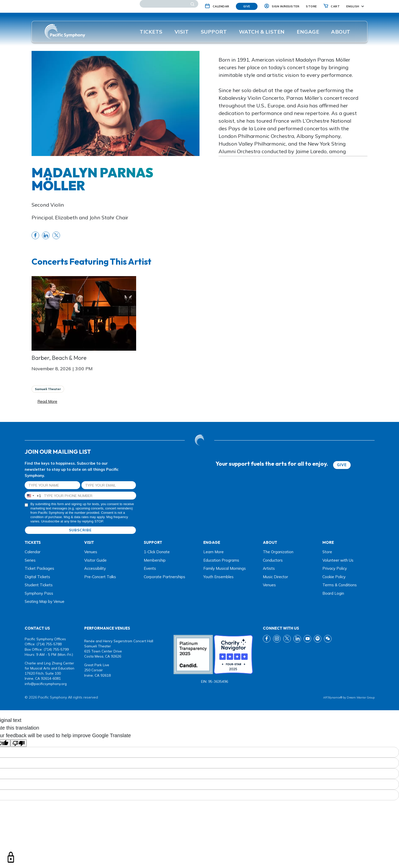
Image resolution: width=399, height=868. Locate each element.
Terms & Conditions (340, 585)
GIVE (342, 465)
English (353, 6)
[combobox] (33, 496)
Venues (91, 552)
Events (150, 568)
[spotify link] (318, 639)
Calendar (33, 552)
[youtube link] (307, 639)
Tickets (151, 32)
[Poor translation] (19, 743)
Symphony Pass (39, 593)
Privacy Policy (335, 568)
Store (327, 552)
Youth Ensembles (218, 577)
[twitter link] (287, 639)
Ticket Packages (39, 568)
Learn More (213, 552)
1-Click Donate (157, 552)
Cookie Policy (334, 577)
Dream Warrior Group (361, 698)
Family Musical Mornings (225, 568)
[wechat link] (328, 639)
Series (30, 560)
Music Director (275, 577)
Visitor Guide (95, 560)
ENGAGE (308, 32)
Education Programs (221, 560)
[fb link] (267, 639)
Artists (269, 568)
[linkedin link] (297, 639)
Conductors (273, 560)
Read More (47, 401)
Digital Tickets (37, 577)
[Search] (169, 4)
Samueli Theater (48, 389)
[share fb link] (35, 235)
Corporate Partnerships (165, 577)
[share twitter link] (56, 235)
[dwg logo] (199, 440)
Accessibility (95, 568)
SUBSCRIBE (80, 530)
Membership (155, 560)
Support (214, 32)
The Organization (278, 552)
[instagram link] (277, 639)
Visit (182, 32)
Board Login (333, 593)
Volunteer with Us (338, 560)
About (341, 32)
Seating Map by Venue (45, 601)
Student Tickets (39, 585)
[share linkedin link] (46, 235)
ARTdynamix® (333, 698)
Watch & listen (262, 32)
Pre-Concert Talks (100, 577)
